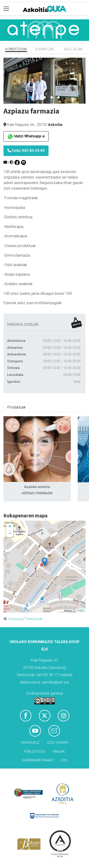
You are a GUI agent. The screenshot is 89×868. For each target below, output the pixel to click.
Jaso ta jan (73, 49)
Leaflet (81, 610)
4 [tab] (52, 98)
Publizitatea (35, 752)
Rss (64, 760)
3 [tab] (45, 98)
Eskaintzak (45, 49)
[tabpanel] (44, 81)
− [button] (10, 534)
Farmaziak (34, 619)
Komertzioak (16, 49)
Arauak (59, 752)
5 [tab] (58, 98)
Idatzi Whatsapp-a (26, 137)
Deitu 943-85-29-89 (26, 151)
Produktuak (17, 407)
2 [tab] (38, 98)
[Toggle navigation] (6, 9)
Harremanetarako (38, 760)
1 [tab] (31, 98)
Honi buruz (30, 743)
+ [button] (10, 527)
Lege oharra (58, 743)
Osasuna (15, 619)
